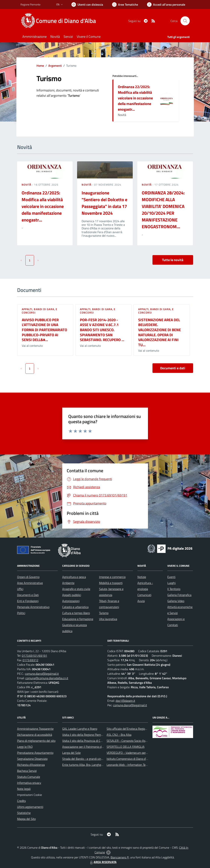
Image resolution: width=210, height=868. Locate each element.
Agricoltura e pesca (74, 577)
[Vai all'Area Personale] (166, 5)
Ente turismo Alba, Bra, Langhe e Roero (87, 765)
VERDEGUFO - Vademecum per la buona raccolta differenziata (145, 753)
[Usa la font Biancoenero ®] (87, 5)
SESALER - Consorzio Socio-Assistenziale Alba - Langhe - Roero (147, 741)
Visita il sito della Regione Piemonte (85, 735)
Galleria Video (176, 601)
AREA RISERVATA (103, 862)
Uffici (20, 589)
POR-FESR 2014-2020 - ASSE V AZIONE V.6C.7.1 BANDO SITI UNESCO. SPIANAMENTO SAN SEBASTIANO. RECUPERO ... (102, 330)
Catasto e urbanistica (75, 607)
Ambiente (68, 583)
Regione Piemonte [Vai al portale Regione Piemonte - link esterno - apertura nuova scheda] (30, 4)
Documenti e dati (173, 368)
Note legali (24, 789)
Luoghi (171, 583)
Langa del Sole (71, 753)
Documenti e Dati (28, 595)
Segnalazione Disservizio (32, 759)
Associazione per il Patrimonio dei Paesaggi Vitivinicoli (95, 747)
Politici (21, 613)
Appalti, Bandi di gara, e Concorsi (40, 311)
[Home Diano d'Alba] (60, 21)
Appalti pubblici (72, 595)
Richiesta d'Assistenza (31, 765)
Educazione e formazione (78, 619)
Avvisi (141, 601)
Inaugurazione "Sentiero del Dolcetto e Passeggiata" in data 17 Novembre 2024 (104, 203)
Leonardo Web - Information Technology (132, 765)
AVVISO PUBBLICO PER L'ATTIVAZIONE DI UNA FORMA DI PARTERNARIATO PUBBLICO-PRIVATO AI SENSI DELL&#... (44, 330)
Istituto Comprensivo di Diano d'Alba (129, 759)
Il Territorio (174, 589)
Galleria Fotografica (179, 595)
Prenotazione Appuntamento (35, 753)
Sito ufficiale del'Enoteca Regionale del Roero (135, 729)
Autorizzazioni (71, 601)
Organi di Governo (28, 577)
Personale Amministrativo (33, 607)
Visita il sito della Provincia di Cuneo (84, 741)
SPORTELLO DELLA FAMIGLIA (126, 747)
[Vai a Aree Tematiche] (125, 5)
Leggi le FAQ (25, 747)
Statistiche (24, 813)
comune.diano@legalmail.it (42, 674)
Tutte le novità (173, 260)
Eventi (171, 577)
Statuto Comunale (29, 777)
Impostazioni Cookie (30, 795)
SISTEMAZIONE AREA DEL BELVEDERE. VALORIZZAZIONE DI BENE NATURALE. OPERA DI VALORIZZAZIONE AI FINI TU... (160, 332)
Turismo (104, 613)
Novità (27, 185)
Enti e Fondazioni (28, 601)
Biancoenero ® (120, 857)
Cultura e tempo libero (76, 613)
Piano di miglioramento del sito (36, 741)
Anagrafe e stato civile (76, 589)
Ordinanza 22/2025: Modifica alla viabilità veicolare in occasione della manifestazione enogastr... (135, 98)
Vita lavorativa (108, 619)
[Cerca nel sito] (185, 21)
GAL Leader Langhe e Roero (80, 729)
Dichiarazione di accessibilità (35, 735)
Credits (21, 801)
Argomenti (55, 66)
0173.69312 (30, 660)
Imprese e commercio (112, 577)
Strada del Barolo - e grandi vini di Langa (88, 759)
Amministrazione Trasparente (35, 729)
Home (40, 66)
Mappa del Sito (26, 819)
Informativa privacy (29, 783)
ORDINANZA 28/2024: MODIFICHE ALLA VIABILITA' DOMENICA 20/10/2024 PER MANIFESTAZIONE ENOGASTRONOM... (163, 210)
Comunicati (144, 595)
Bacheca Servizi (27, 771)
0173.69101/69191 (34, 656)
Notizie (142, 577)
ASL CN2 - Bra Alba (119, 735)
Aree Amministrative (30, 583)
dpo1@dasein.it (125, 701)
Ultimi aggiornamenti (30, 807)
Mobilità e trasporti (111, 583)
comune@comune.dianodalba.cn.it (47, 678)
